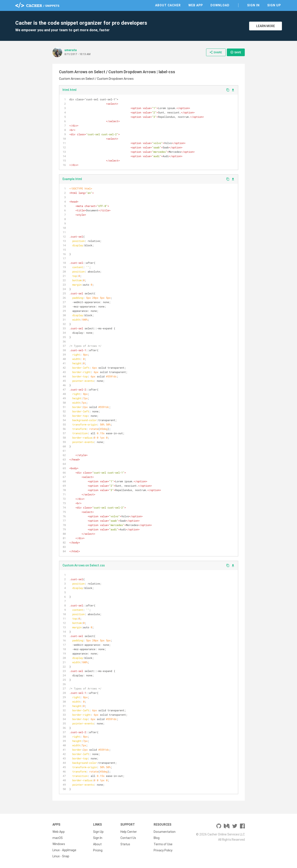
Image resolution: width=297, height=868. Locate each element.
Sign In (253, 5)
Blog (157, 838)
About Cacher (168, 5)
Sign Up (274, 5)
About (97, 844)
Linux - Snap (61, 856)
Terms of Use (163, 844)
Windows (59, 844)
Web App (196, 5)
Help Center (129, 832)
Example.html (72, 179)
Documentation (165, 832)
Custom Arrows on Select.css (84, 565)
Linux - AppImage (64, 850)
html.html (69, 90)
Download (220, 5)
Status (125, 844)
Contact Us (128, 838)
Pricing (98, 850)
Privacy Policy (163, 850)
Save (236, 52)
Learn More (266, 26)
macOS (58, 838)
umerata (71, 50)
